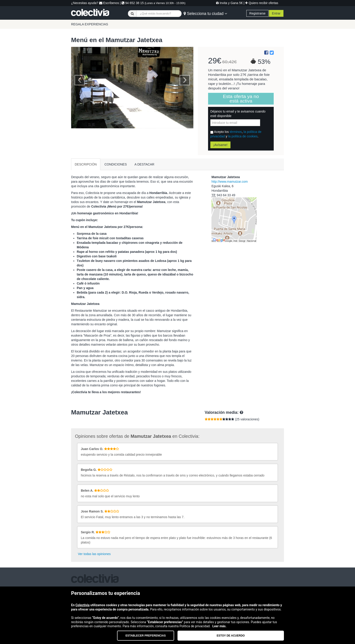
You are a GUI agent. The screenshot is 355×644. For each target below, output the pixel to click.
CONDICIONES (116, 164)
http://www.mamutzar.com (230, 182)
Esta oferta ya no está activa (241, 99)
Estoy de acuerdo (231, 636)
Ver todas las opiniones (94, 554)
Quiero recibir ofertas (262, 3)
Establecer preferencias (146, 636)
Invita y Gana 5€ (229, 3)
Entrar (276, 13)
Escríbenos (109, 3)
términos (236, 132)
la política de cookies (243, 136)
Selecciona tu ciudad (205, 14)
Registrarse (257, 13)
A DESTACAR (144, 164)
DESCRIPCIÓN (86, 164)
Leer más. (219, 626)
